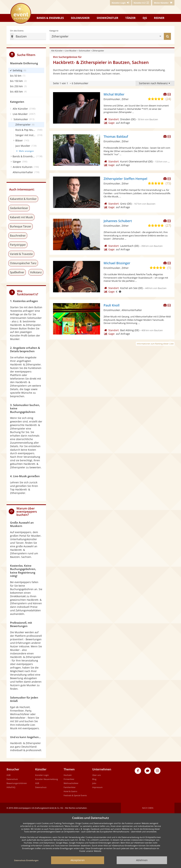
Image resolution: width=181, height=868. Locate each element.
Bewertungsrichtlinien (17, 783)
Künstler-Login (42, 775)
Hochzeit (68, 775)
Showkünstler (107, 18)
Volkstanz (36, 272)
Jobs (94, 783)
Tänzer (130, 18)
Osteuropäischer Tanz (23, 263)
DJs (145, 18)
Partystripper (18, 245)
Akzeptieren (78, 860)
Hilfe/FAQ (11, 787)
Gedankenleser (19, 208)
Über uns (97, 775)
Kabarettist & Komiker (23, 199)
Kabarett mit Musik (21, 217)
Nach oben (148, 808)
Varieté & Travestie (21, 254)
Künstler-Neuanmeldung (46, 779)
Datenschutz (12, 779)
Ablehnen (142, 860)
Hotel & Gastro (70, 791)
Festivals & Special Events (75, 795)
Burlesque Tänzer (21, 226)
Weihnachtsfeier (71, 783)
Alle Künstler (57, 51)
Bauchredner (18, 235)
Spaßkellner (17, 272)
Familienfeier (70, 787)
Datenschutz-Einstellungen (26, 860)
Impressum (97, 787)
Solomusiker (80, 18)
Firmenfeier (69, 779)
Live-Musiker (71, 51)
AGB (8, 775)
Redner (159, 18)
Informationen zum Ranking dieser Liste (155, 344)
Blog (94, 779)
